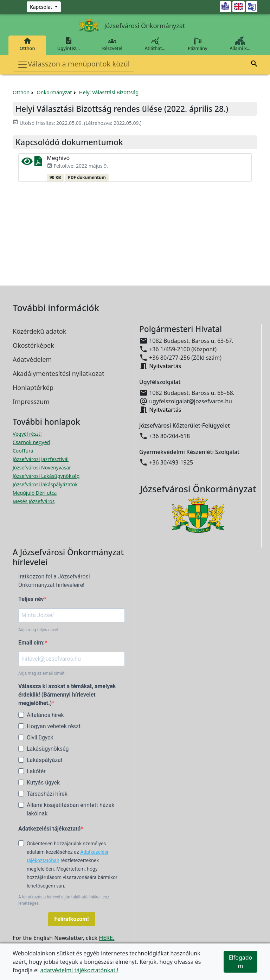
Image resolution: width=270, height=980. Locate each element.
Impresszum (31, 402)
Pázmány (198, 44)
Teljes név (31, 599)
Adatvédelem (32, 359)
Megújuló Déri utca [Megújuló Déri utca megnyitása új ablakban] (35, 493)
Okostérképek (33, 345)
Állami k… (240, 44)
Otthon (27, 44)
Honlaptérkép (33, 387)
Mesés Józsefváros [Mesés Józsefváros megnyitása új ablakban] (34, 501)
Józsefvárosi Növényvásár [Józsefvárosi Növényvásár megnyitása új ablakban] (42, 467)
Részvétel (112, 44)
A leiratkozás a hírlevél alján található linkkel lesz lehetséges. (64, 900)
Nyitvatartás (165, 366)
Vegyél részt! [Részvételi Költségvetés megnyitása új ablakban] (27, 434)
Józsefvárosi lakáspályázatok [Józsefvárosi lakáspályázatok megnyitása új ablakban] (45, 484)
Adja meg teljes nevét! (39, 630)
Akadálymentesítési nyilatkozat (58, 373)
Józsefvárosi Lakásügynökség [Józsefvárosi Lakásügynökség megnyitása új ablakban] (46, 476)
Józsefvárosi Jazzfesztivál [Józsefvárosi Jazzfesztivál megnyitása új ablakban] (41, 459)
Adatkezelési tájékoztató (49, 829)
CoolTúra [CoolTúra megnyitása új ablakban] (23, 451)
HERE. (107, 938)
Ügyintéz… (69, 44)
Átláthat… (155, 44)
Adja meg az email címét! (42, 673)
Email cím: (31, 643)
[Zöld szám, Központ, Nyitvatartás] (44, 7)
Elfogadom (241, 962)
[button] (254, 65)
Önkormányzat (54, 92)
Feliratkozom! (72, 919)
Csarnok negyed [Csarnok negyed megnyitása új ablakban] (31, 442)
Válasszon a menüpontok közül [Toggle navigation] (73, 65)
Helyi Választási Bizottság (109, 92)
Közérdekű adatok (39, 331)
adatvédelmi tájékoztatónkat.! (79, 970)
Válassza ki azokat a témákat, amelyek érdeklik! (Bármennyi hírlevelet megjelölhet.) (67, 695)
